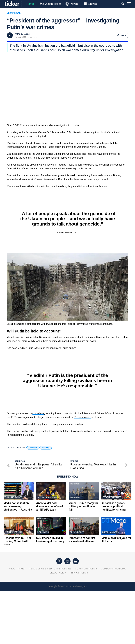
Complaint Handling (114, 569)
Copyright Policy (86, 569)
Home (30, 4)
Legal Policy (58, 573)
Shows (92, 4)
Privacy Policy (79, 573)
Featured (33, 448)
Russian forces (82, 417)
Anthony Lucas (22, 34)
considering (39, 413)
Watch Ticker (53, 4)
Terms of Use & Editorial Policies (50, 569)
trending (46, 448)
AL (10, 35)
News (74, 4)
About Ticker (17, 569)
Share (121, 35)
